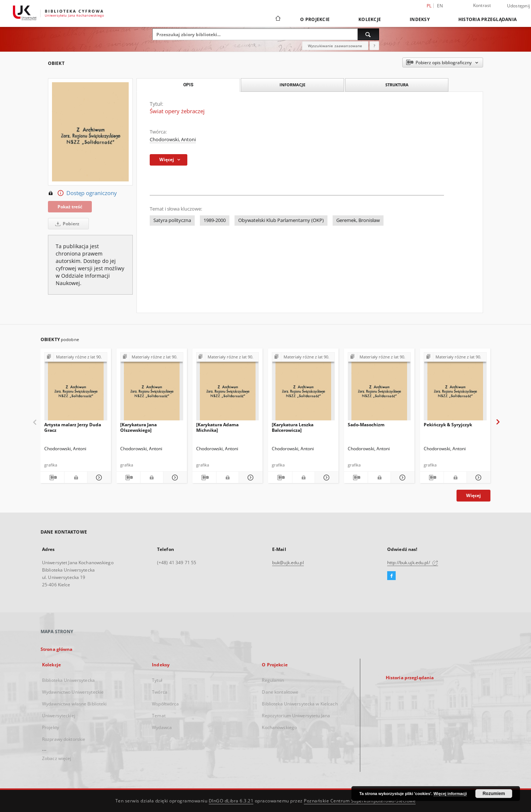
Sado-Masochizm (366, 425)
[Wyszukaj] (368, 34)
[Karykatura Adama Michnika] (217, 427)
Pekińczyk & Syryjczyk (448, 425)
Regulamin (273, 680)
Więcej (473, 495)
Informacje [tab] (292, 85)
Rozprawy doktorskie (64, 739)
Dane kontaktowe (280, 692)
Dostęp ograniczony (82, 193)
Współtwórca (165, 704)
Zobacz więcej (57, 758)
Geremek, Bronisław (358, 220)
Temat (159, 716)
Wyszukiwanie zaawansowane (335, 46)
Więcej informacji (450, 794)
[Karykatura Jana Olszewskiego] (138, 427)
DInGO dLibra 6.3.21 (231, 801)
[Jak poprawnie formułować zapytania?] (374, 46)
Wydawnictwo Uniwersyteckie (73, 692)
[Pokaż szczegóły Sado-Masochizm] (402, 478)
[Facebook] (391, 576)
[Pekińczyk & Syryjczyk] (455, 388)
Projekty (51, 727)
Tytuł (157, 680)
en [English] (440, 6)
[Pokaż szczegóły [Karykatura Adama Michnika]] (250, 478)
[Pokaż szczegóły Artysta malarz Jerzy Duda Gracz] (98, 478)
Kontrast (482, 5)
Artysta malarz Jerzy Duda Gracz (73, 427)
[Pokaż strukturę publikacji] (76, 357)
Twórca (160, 692)
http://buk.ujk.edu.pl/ (413, 563)
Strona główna (57, 649)
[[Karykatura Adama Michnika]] (228, 388)
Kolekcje (370, 19)
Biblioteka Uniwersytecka (68, 680)
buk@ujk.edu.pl (288, 563)
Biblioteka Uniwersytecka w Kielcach (300, 704)
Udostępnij (519, 6)
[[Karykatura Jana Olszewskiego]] (152, 388)
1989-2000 (215, 220)
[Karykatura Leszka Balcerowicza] (293, 427)
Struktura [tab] (397, 85)
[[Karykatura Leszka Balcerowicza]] (303, 388)
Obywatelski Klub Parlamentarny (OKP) (281, 220)
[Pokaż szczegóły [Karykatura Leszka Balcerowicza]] (326, 478)
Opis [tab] (188, 85)
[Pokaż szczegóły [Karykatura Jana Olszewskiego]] (174, 478)
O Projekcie (315, 19)
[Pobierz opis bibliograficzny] (52, 478)
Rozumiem (494, 794)
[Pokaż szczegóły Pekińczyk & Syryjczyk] (478, 478)
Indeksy (420, 19)
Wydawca (162, 727)
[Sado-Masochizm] (379, 388)
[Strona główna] (277, 19)
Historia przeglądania (487, 19)
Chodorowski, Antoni (173, 140)
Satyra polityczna (172, 220)
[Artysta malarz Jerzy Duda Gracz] (76, 388)
